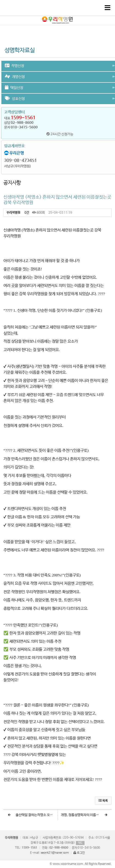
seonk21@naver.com (55, 853)
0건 (27, 213)
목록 (103, 801)
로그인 (79, 853)
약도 (80, 843)
